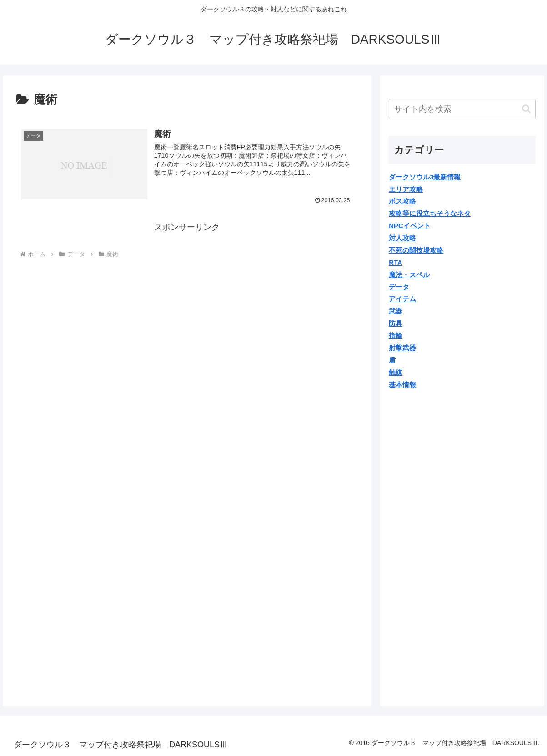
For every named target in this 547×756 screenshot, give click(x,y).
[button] (526, 109)
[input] (462, 109)
